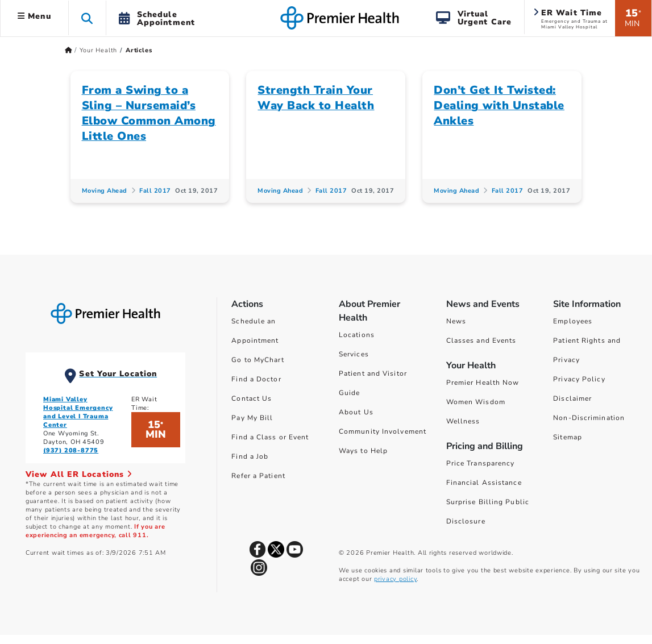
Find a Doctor (256, 379)
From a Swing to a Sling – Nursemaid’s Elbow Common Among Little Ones (149, 113)
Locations (357, 335)
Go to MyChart (258, 360)
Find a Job (250, 456)
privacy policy (395, 579)
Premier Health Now (483, 383)
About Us (356, 412)
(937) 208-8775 (71, 450)
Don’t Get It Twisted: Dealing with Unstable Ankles (499, 105)
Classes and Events (481, 340)
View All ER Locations (79, 474)
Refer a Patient (258, 476)
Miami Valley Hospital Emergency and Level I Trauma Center (78, 412)
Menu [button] (34, 16)
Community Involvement (383, 431)
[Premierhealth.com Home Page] (68, 50)
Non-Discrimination (589, 418)
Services (354, 354)
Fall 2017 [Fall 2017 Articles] (155, 191)
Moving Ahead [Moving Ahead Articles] (105, 191)
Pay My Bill (252, 418)
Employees (573, 321)
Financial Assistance (484, 483)
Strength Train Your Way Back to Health (316, 98)
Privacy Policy (579, 379)
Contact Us (252, 398)
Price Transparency (481, 463)
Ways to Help (363, 451)
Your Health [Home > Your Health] (98, 50)
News (456, 321)
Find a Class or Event (270, 437)
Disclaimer (572, 398)
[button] (87, 18)
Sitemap (568, 437)
